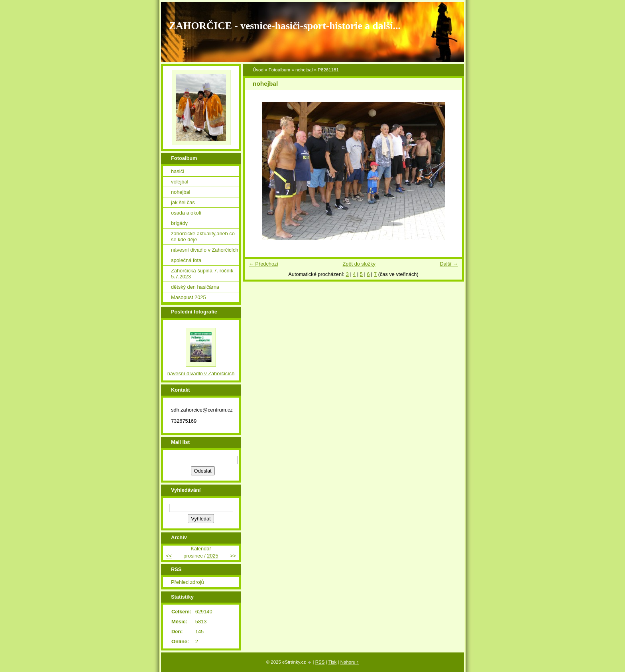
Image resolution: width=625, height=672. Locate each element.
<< (169, 556)
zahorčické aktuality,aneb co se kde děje (203, 236)
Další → (449, 264)
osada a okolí (186, 213)
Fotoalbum (279, 70)
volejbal (180, 182)
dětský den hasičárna (195, 287)
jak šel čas (183, 202)
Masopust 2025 (189, 297)
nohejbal (304, 70)
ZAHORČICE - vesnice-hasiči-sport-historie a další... (285, 26)
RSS (320, 662)
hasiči (178, 171)
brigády (179, 223)
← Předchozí (263, 264)
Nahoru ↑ (350, 662)
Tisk (333, 662)
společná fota (186, 260)
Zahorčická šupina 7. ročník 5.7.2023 (202, 274)
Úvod (258, 70)
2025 (212, 556)
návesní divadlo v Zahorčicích (205, 250)
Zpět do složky (359, 264)
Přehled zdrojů (188, 582)
